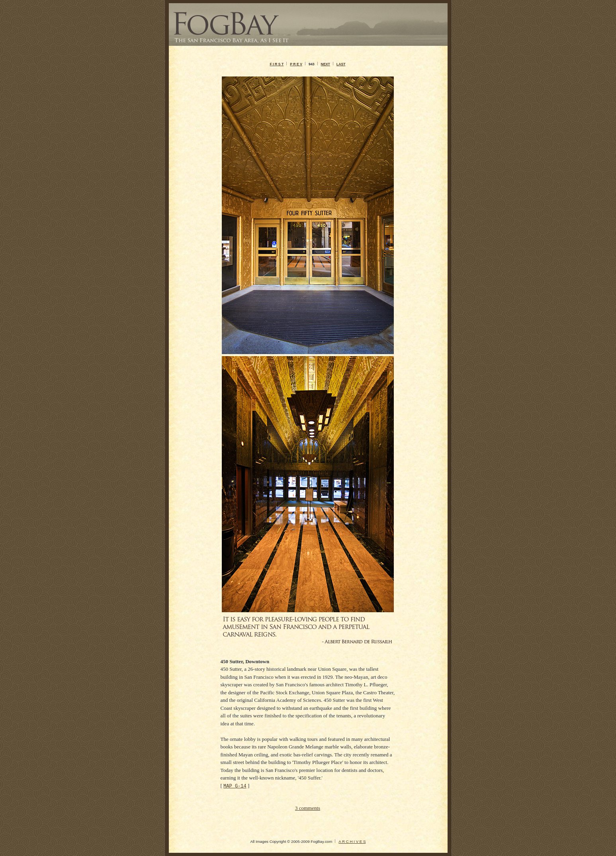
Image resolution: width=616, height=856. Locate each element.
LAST (341, 64)
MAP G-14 (235, 786)
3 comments (308, 808)
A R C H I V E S (352, 841)
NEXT (326, 64)
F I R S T (277, 64)
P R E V (296, 64)
